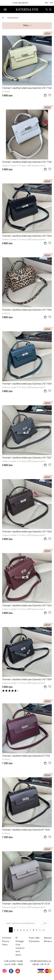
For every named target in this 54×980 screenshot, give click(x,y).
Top (45, 923)
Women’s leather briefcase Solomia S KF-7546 (27, 310)
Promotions (34, 941)
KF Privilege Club (20, 941)
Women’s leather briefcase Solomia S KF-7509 (27, 679)
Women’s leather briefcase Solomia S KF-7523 (27, 605)
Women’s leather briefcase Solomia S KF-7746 (27, 88)
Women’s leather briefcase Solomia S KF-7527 (27, 458)
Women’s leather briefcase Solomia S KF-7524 (27, 532)
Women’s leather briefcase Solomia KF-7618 (26, 904)
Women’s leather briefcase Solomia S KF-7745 (27, 162)
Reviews (48, 941)
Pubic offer (34, 938)
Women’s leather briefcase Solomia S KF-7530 (27, 384)
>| (44, 930)
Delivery (48, 938)
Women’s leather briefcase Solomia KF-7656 (26, 830)
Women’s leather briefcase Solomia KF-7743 (26, 756)
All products (13, 18)
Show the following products (21, 923)
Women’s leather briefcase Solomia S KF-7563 (27, 236)
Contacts (7, 938)
